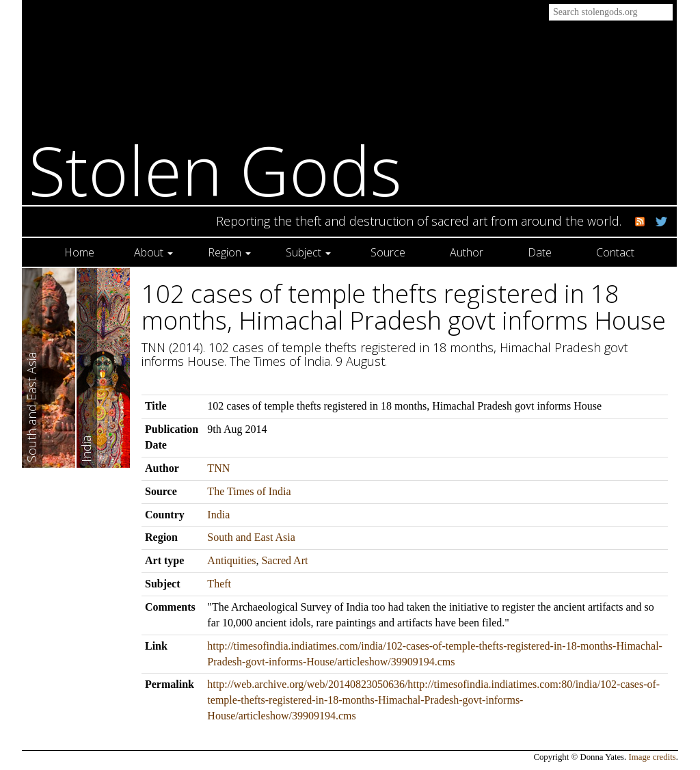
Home (79, 252)
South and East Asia (251, 537)
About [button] (153, 252)
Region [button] (229, 252)
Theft (219, 584)
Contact (615, 252)
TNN (218, 468)
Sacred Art (284, 560)
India (218, 515)
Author (467, 252)
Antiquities (231, 560)
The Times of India (249, 491)
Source (388, 252)
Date (540, 252)
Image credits (652, 757)
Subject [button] (308, 252)
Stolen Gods (215, 170)
